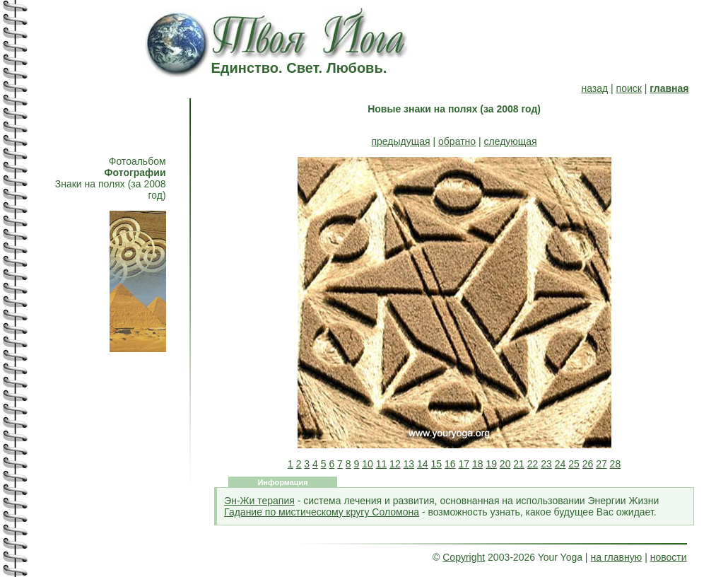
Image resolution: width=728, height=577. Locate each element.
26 (588, 464)
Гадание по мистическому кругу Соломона (322, 512)
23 (546, 464)
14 (423, 464)
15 (437, 464)
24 (560, 464)
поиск (629, 88)
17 (464, 464)
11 (382, 464)
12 (395, 464)
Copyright (464, 557)
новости (669, 557)
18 (478, 464)
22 (533, 464)
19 (491, 464)
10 (368, 464)
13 (409, 464)
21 (519, 464)
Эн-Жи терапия (259, 501)
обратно (457, 141)
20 (505, 464)
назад (594, 88)
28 (616, 464)
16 (450, 464)
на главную (616, 557)
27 (601, 464)
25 (574, 464)
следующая (510, 141)
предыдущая (401, 141)
